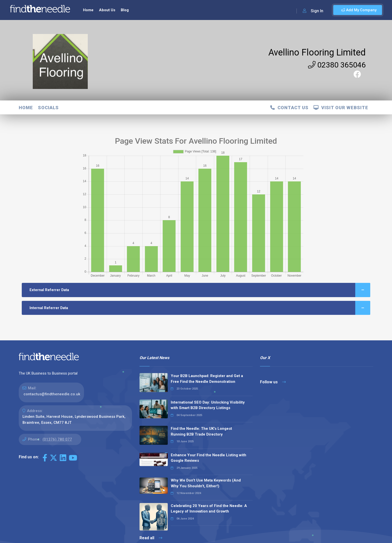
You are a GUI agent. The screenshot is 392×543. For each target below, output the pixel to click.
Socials (48, 108)
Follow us (273, 382)
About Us (107, 10)
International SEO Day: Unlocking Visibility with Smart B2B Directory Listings (208, 405)
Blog (125, 10)
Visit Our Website (341, 108)
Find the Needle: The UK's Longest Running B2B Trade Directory (201, 431)
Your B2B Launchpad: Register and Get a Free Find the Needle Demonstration (207, 379)
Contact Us (289, 108)
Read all (151, 538)
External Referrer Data (200, 290)
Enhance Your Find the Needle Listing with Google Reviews (208, 458)
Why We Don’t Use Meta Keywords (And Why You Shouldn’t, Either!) (206, 483)
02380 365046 (337, 65)
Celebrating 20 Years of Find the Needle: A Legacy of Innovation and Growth (209, 509)
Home (88, 10)
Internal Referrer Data (200, 308)
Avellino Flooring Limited (317, 52)
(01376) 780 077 (57, 439)
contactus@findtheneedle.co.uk (52, 394)
